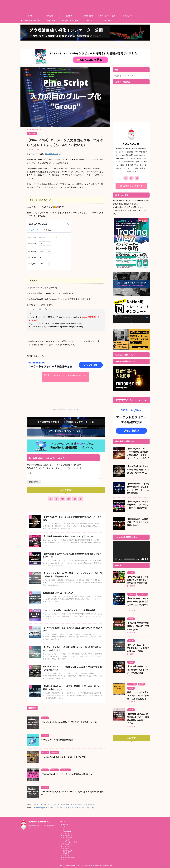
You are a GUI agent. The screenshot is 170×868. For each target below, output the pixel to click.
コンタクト (108, 21)
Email (29, 473)
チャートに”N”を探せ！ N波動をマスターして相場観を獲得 (69, 610)
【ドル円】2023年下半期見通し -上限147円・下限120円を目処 (138, 626)
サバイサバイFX (51, 154)
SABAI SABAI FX (40, 8)
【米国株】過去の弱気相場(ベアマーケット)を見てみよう (68, 536)
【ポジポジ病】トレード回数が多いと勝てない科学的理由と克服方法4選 (138, 580)
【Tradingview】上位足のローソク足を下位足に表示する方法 (138, 522)
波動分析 (69, 16)
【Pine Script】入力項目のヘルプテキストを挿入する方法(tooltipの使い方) (64, 808)
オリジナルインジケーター (30, 21)
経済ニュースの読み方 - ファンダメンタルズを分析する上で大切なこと (138, 696)
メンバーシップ (89, 21)
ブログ (30, 16)
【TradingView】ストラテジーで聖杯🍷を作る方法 (63, 757)
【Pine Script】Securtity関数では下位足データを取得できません (69, 722)
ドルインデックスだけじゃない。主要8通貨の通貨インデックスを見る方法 (64, 804)
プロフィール (128, 16)
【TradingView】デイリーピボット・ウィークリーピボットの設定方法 (138, 505)
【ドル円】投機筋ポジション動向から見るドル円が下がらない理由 (138, 670)
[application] (131, 551)
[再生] (116, 559)
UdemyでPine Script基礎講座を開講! (57, 740)
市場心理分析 (89, 16)
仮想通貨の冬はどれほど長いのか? (58, 593)
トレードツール (50, 21)
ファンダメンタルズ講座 (69, 21)
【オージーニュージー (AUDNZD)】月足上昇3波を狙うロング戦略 (138, 648)
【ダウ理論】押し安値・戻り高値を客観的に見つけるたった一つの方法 (138, 470)
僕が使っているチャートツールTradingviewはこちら (66, 377)
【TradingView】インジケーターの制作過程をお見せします (67, 774)
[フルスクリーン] (146, 559)
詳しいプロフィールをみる (131, 186)
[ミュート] (143, 559)
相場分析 (50, 16)
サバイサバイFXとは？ (108, 16)
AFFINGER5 (108, 865)
